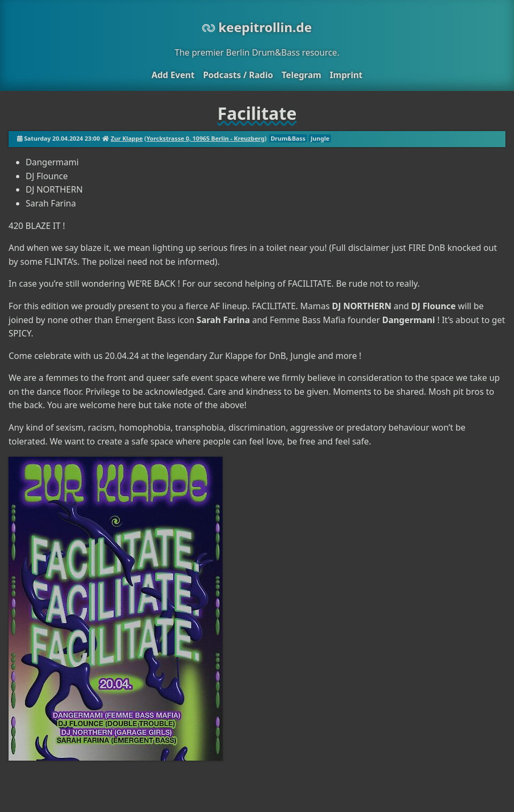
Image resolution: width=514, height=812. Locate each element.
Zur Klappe (127, 138)
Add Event (173, 75)
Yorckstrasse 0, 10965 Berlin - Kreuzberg (206, 138)
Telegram (301, 75)
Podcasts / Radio (238, 75)
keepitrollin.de (257, 27)
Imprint (346, 75)
